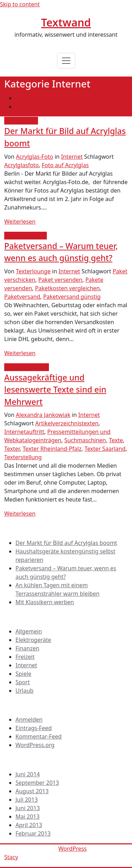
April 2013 (29, 825)
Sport (23, 682)
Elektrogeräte (33, 640)
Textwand (66, 22)
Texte (116, 440)
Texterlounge (33, 271)
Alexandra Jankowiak (43, 415)
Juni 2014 (28, 774)
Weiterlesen (20, 221)
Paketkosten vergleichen (68, 288)
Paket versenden (60, 280)
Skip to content (20, 4)
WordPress (73, 849)
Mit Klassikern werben (45, 602)
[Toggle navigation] (66, 61)
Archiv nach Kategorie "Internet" (58, 107)
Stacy (11, 857)
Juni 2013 (28, 808)
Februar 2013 (33, 833)
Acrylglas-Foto (34, 157)
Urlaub (24, 691)
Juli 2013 (27, 800)
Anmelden (29, 720)
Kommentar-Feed (39, 736)
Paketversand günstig (72, 297)
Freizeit (25, 657)
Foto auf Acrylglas (65, 165)
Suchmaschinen (85, 440)
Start (22, 98)
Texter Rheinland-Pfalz (52, 449)
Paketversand (22, 297)
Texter (12, 449)
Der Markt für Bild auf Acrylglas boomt (66, 543)
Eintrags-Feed (34, 728)
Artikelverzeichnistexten (67, 423)
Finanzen (27, 648)
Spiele (23, 674)
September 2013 (37, 783)
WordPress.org (35, 745)
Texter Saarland (105, 449)
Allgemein (29, 631)
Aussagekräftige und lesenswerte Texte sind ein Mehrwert (55, 390)
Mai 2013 (27, 817)
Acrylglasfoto (21, 165)
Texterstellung (23, 457)
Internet (72, 157)
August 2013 (32, 791)
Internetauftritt (24, 432)
